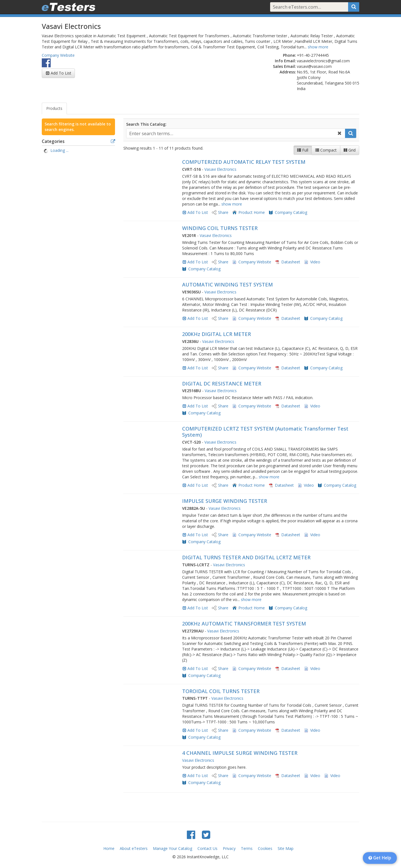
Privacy (229, 848)
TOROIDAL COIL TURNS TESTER (221, 691)
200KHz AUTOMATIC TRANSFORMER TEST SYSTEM (244, 624)
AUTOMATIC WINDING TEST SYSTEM (228, 285)
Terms (247, 848)
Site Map (286, 848)
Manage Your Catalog (173, 848)
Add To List (61, 73)
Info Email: (285, 61)
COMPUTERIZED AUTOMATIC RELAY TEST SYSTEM (244, 162)
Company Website (58, 55)
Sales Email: (284, 66)
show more (318, 47)
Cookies (265, 848)
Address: (288, 72)
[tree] (78, 151)
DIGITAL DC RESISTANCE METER (222, 384)
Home (109, 848)
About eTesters (134, 848)
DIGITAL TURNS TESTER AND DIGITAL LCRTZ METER (246, 557)
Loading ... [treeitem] (59, 150)
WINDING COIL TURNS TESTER (220, 228)
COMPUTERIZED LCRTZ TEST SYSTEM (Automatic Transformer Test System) (265, 432)
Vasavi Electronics (220, 169)
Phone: (289, 55)
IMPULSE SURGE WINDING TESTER (225, 501)
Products (54, 108)
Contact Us (207, 848)
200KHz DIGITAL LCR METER (217, 334)
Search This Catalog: (146, 124)
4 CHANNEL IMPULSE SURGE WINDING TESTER (240, 753)
